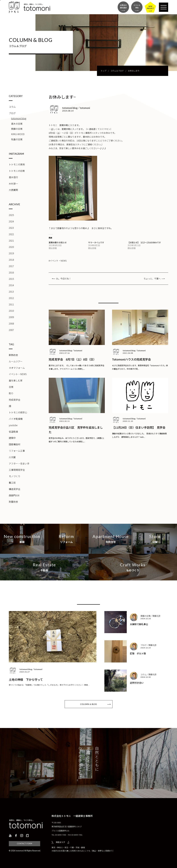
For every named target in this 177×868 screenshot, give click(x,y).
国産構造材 (15, 444)
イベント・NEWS (18, 374)
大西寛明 (13, 190)
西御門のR (14, 495)
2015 (11, 279)
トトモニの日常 (17, 171)
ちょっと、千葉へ (152, 279)
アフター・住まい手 (19, 463)
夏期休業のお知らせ (58, 242)
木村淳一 (13, 184)
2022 (11, 234)
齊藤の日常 (17, 129)
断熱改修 (13, 355)
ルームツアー (16, 361)
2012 (11, 298)
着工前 (12, 483)
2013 (11, 292)
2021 (11, 241)
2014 (11, 285)
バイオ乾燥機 (16, 419)
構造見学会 (15, 489)
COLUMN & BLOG (89, 704)
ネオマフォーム (17, 368)
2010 (11, 311)
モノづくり (15, 476)
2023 (11, 228)
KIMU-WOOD (18, 134)
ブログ (12, 113)
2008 (11, 323)
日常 (11, 387)
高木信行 (13, 177)
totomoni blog (19, 118)
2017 (11, 266)
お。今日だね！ (64, 279)
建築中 (12, 438)
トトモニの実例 (17, 164)
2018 (11, 260)
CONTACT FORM (25, 844)
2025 (11, 215)
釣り (11, 393)
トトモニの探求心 (18, 412)
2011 (11, 304)
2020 (11, 247)
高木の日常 (17, 124)
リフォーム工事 (17, 451)
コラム (12, 107)
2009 (11, 317)
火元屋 (12, 457)
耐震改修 (13, 502)
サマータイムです (96, 242)
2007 (11, 330)
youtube (13, 425)
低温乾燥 (13, 432)
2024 (11, 221)
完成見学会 (15, 400)
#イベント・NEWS (58, 261)
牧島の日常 (17, 139)
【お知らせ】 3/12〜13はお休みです (144, 242)
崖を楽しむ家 (16, 380)
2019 (11, 253)
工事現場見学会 (17, 470)
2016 (11, 272)
